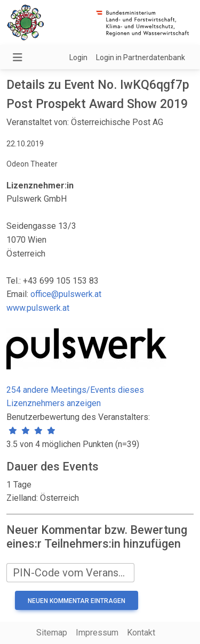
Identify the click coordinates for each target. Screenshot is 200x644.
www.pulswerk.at (38, 308)
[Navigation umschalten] (18, 57)
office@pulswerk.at (66, 294)
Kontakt (141, 633)
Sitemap (52, 633)
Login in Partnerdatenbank (141, 57)
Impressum (97, 633)
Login (78, 57)
